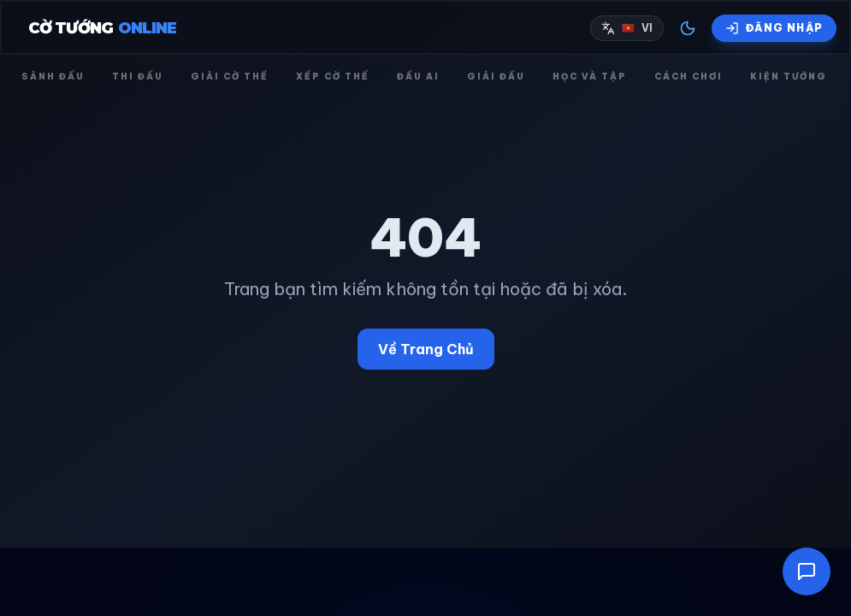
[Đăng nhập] (774, 28)
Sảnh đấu (53, 77)
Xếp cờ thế (333, 77)
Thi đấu (138, 77)
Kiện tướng (789, 77)
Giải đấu (496, 77)
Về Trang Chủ (426, 349)
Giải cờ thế (230, 77)
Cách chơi (688, 77)
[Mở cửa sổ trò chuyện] (807, 572)
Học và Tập (590, 77)
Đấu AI (418, 77)
